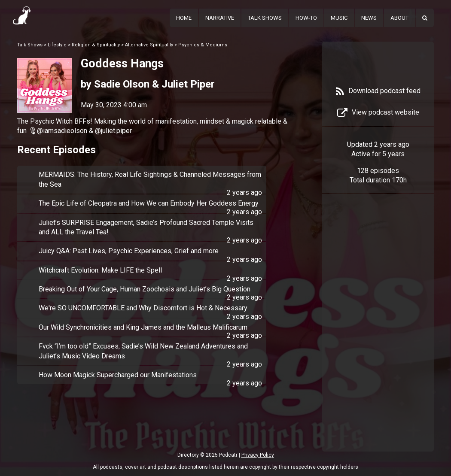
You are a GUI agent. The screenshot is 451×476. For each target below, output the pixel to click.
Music (339, 18)
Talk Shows (265, 18)
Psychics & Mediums (203, 45)
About (399, 18)
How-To (306, 18)
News (369, 18)
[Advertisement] (378, 336)
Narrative (220, 18)
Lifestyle (57, 45)
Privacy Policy (258, 455)
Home (184, 18)
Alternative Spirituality (149, 45)
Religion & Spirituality (96, 45)
